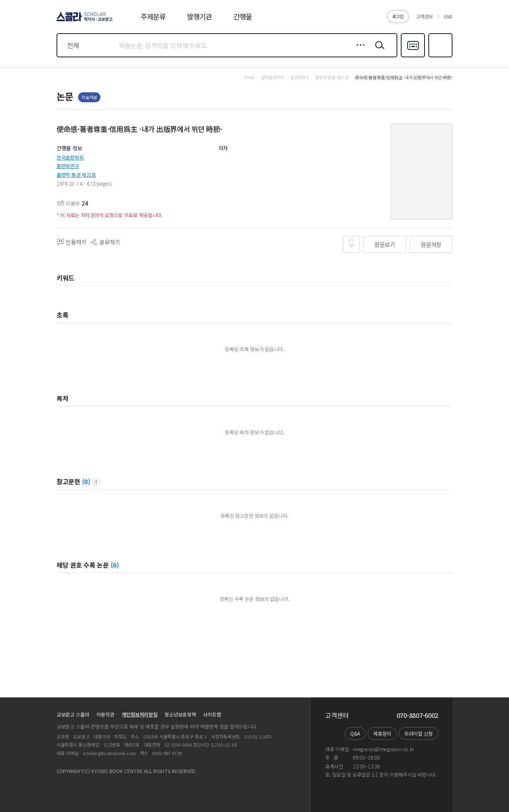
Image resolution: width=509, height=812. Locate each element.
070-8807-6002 (417, 715)
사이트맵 (212, 714)
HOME (249, 77)
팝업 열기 (96, 482)
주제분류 (153, 16)
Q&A (355, 733)
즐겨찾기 (440, 57)
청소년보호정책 (180, 714)
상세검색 (359, 51)
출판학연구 (68, 166)
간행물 (243, 16)
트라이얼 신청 (419, 733)
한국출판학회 (70, 157)
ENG (448, 16)
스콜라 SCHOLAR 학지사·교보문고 (83, 21)
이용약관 (106, 714)
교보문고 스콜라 (73, 714)
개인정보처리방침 (140, 714)
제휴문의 (382, 733)
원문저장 (431, 244)
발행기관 (200, 16)
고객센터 (424, 16)
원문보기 (385, 244)
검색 (378, 51)
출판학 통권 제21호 (76, 175)
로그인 (398, 16)
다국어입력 (413, 57)
